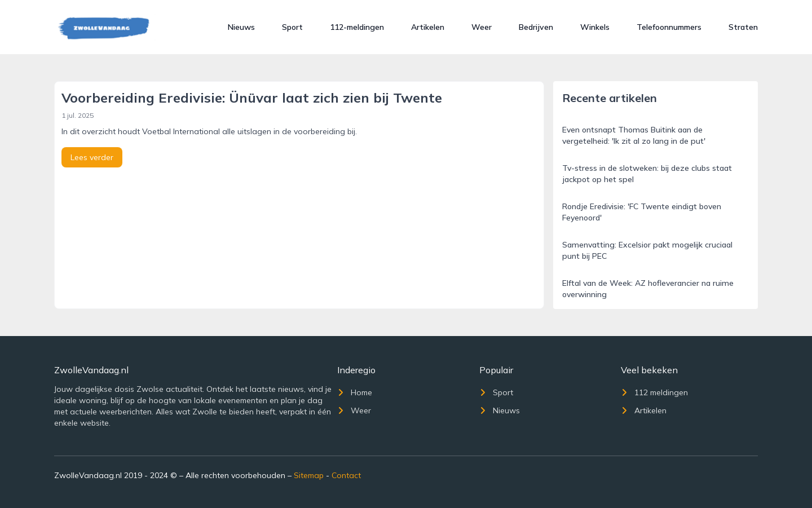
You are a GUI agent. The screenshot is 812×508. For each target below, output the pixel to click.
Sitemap (309, 475)
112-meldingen (357, 27)
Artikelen (428, 27)
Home (355, 392)
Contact (346, 475)
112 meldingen (654, 392)
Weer (482, 27)
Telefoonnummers (669, 27)
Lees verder (92, 157)
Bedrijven (536, 27)
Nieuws (241, 27)
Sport (292, 27)
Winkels (595, 27)
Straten (743, 27)
